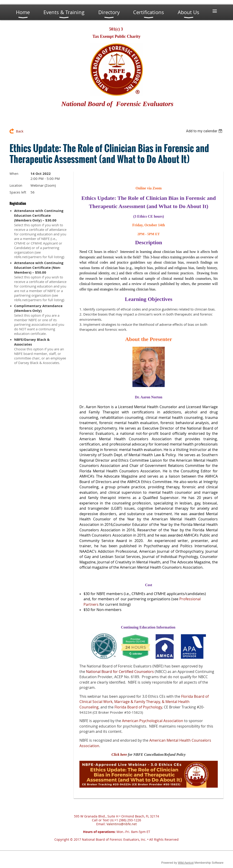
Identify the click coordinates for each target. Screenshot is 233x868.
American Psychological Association (153, 721)
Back (20, 131)
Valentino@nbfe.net (122, 824)
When (14, 174)
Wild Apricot (186, 863)
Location (16, 185)
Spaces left (18, 192)
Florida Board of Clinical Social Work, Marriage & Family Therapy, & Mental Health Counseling (144, 702)
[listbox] (205, 131)
